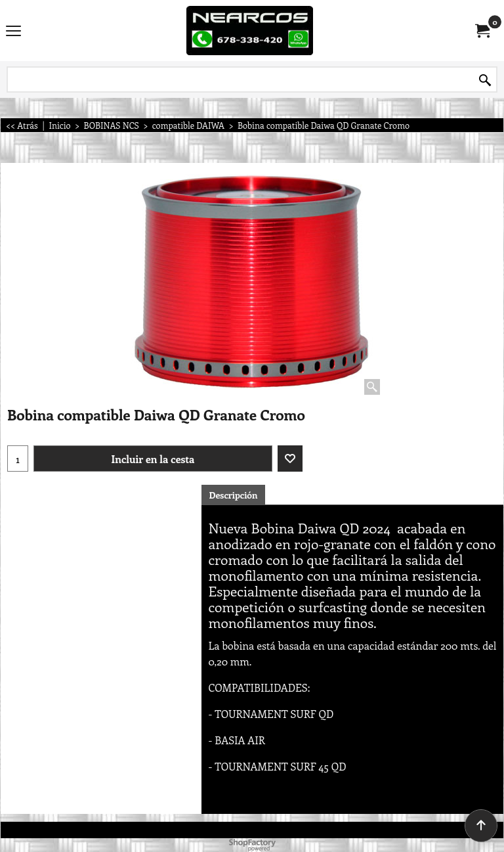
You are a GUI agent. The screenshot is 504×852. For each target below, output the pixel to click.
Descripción (233, 495)
